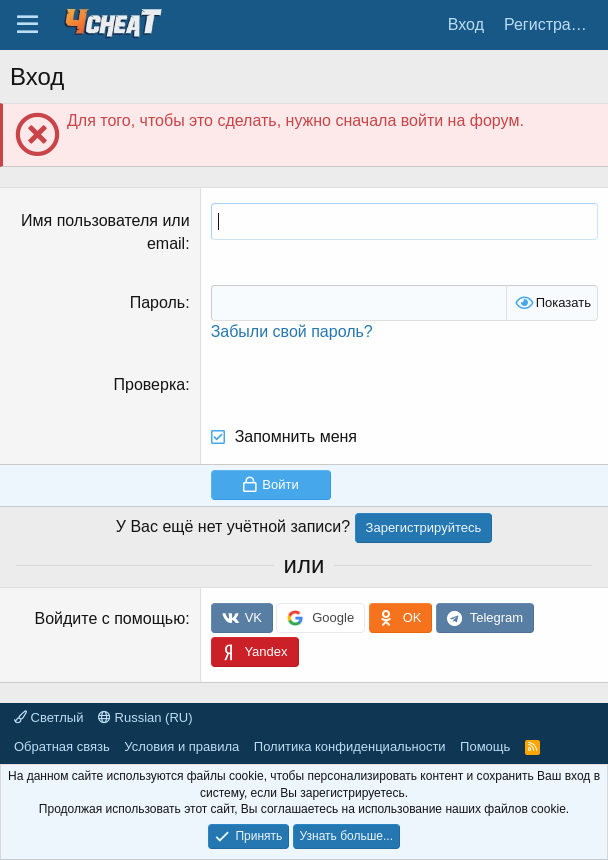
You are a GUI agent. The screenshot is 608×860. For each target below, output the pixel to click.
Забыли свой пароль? (292, 331)
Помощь (485, 746)
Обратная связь (62, 746)
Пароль (158, 302)
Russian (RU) (145, 717)
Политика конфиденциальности (350, 746)
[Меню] (27, 25)
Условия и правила (181, 746)
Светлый (48, 717)
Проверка (150, 384)
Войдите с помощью (109, 618)
